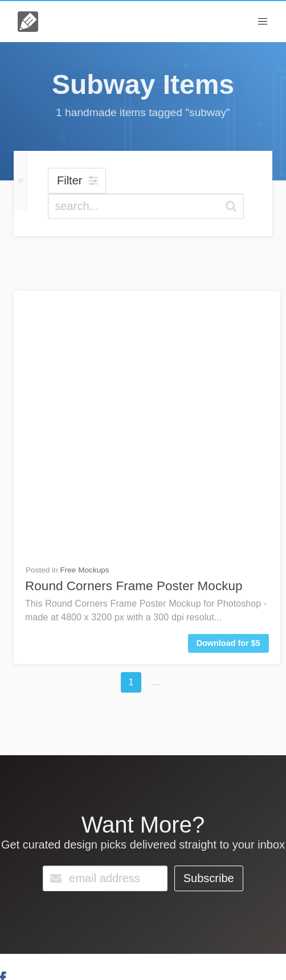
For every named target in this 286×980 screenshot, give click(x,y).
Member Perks (191, 944)
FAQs (42, 888)
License (77, 944)
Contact (86, 888)
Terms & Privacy (128, 944)
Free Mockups (84, 304)
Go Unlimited (153, 891)
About (46, 944)
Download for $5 (228, 377)
